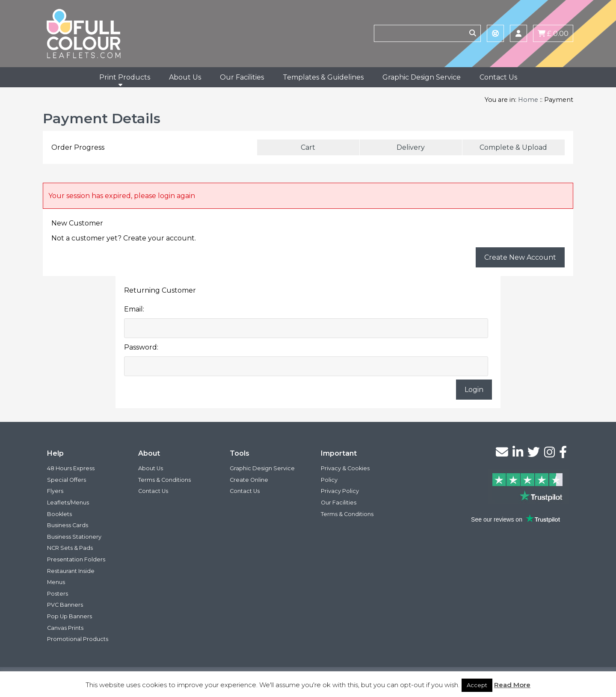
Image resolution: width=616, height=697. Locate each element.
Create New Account (520, 257)
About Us (185, 77)
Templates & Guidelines (323, 77)
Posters (58, 594)
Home (528, 100)
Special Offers (67, 480)
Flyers (55, 491)
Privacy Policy (340, 491)
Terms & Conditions (164, 480)
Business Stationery (74, 537)
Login (474, 390)
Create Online (249, 480)
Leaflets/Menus (68, 503)
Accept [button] (477, 685)
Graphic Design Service (422, 77)
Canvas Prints (65, 628)
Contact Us (498, 77)
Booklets (59, 514)
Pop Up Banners (70, 616)
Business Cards (68, 525)
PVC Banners (65, 605)
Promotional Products (78, 639)
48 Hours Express (71, 468)
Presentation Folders (76, 559)
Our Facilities (242, 77)
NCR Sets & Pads (70, 548)
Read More (512, 685)
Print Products (125, 77)
